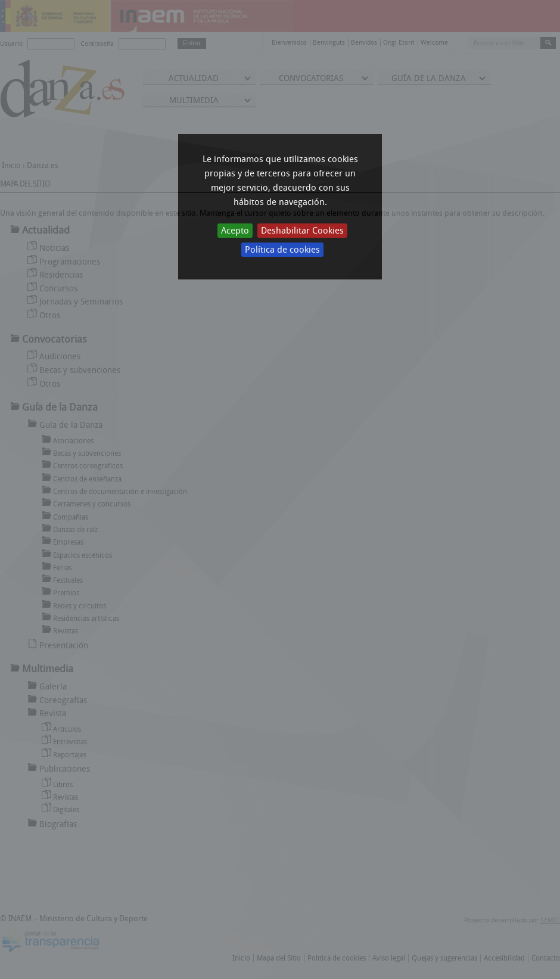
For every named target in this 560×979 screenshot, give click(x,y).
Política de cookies (282, 250)
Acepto (235, 231)
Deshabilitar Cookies (302, 231)
